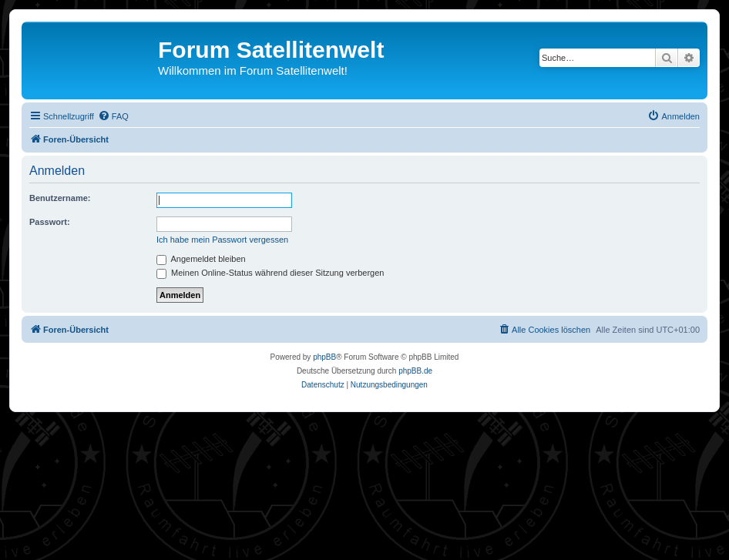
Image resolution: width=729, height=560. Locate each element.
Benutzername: (60, 198)
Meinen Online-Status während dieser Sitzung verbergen (270, 273)
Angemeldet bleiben (201, 259)
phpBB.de (415, 371)
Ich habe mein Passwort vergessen (222, 240)
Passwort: (50, 222)
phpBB (324, 357)
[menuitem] (113, 116)
